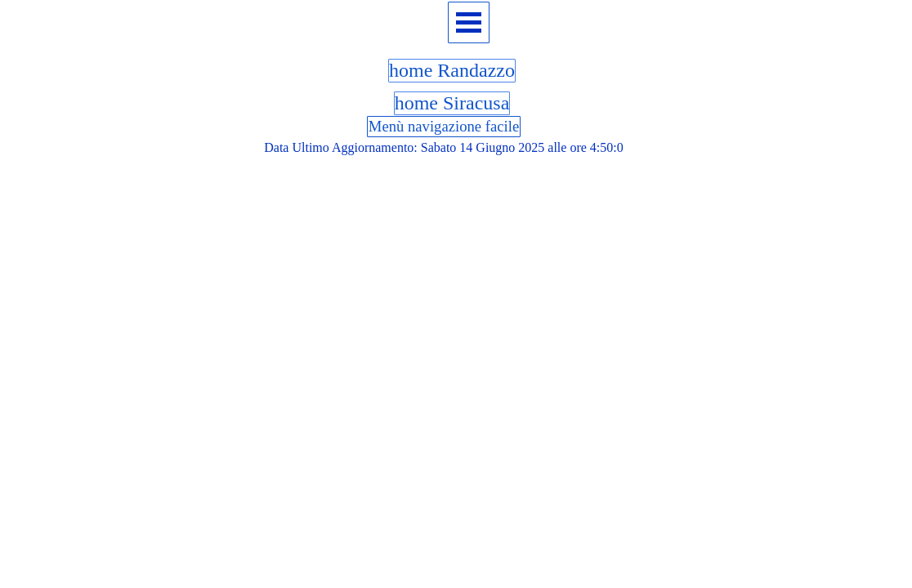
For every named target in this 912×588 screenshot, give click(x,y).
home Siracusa (452, 103)
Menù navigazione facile (444, 126)
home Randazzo (452, 70)
